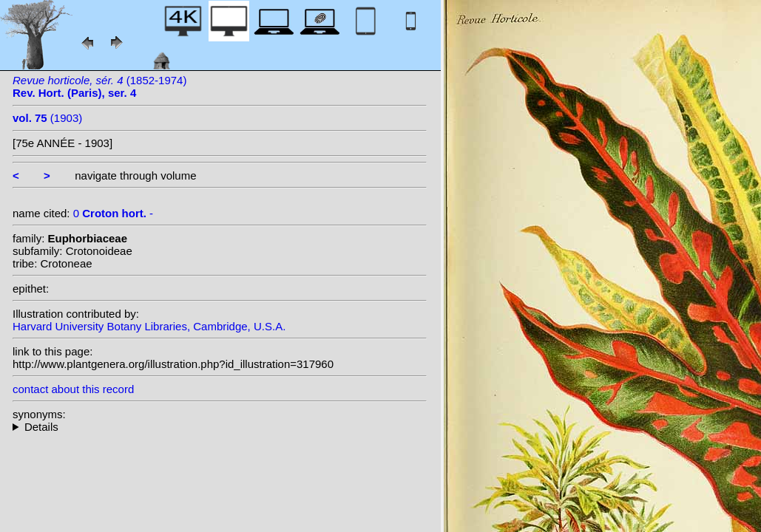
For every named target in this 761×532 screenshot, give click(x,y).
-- (220, 427)
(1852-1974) (99, 86)
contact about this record (73, 389)
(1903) (47, 118)
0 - (113, 213)
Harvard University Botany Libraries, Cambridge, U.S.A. (149, 326)
